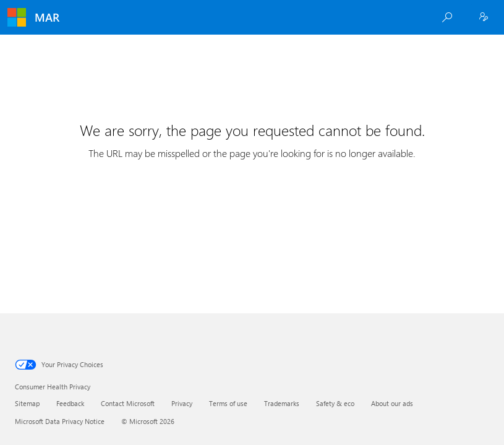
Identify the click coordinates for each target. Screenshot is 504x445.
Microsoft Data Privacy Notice (60, 421)
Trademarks (282, 403)
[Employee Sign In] (484, 17)
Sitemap (27, 403)
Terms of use (228, 403)
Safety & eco (335, 403)
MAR (47, 17)
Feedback (70, 403)
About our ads (392, 403)
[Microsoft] (17, 17)
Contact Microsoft (128, 403)
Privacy (182, 403)
